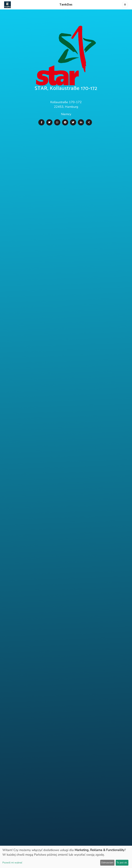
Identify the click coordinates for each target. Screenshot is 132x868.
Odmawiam (107, 863)
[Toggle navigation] (125, 5)
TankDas (65, 5)
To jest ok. (122, 863)
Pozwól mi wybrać (12, 863)
